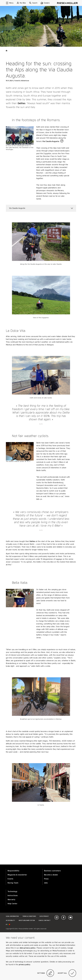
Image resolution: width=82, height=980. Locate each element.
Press (46, 879)
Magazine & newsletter (17, 875)
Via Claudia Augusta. (51, 141)
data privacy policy (28, 948)
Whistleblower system (27, 920)
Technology (12, 891)
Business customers (52, 871)
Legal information (12, 916)
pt (8, 925)
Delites (22, 103)
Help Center (12, 904)
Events (10, 879)
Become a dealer (51, 875)
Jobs (46, 883)
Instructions (13, 896)
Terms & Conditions (29, 916)
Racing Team (13, 883)
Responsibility (14, 871)
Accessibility (10, 920)
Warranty (11, 900)
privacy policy (25, 965)
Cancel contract (45, 920)
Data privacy (44, 916)
